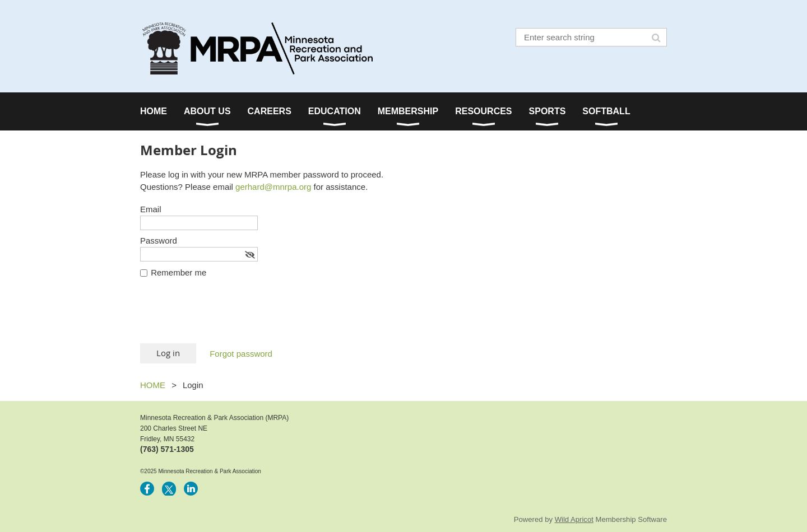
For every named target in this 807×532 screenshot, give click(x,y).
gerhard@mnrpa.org (273, 187)
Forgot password (241, 354)
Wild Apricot (574, 519)
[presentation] (225, 316)
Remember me (178, 272)
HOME (153, 385)
